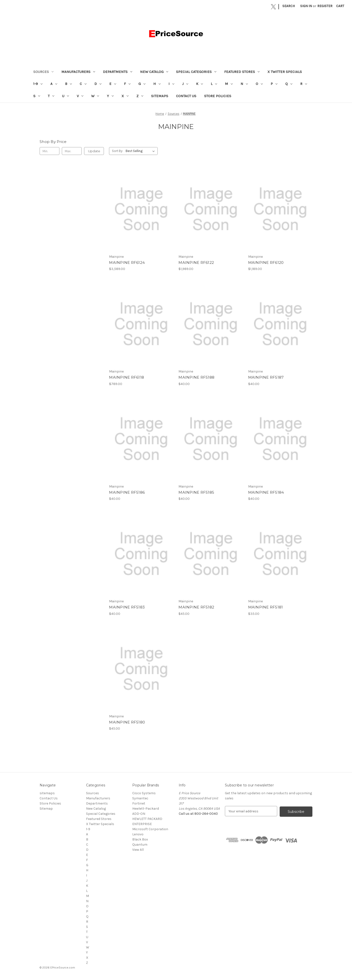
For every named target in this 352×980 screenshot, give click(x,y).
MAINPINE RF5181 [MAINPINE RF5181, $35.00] (266, 607)
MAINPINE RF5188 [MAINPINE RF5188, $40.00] (196, 377)
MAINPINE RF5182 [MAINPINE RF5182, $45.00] (196, 607)
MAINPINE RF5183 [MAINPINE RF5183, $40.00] (127, 607)
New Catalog (154, 72)
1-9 (38, 84)
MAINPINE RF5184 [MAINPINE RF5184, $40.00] (266, 492)
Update (94, 151)
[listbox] (141, 151)
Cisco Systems (144, 793)
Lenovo (138, 834)
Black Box (140, 839)
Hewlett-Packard (146, 809)
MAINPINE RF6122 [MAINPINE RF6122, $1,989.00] (196, 262)
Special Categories (196, 72)
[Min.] (49, 151)
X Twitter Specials (285, 72)
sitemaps (160, 96)
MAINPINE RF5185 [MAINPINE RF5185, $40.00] (196, 492)
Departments (118, 72)
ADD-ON (139, 814)
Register (325, 6)
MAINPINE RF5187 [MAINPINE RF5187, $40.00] (266, 377)
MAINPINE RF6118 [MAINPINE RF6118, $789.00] (126, 377)
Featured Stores (242, 72)
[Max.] (72, 151)
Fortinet (139, 803)
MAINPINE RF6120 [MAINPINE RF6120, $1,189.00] (266, 262)
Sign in (306, 6)
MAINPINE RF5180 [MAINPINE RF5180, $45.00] (127, 722)
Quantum (140, 845)
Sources (43, 72)
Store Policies (218, 96)
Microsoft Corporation (150, 829)
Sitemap (46, 809)
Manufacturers (78, 72)
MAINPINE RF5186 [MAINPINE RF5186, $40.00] (127, 492)
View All (138, 850)
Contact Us (186, 96)
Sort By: (117, 151)
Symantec (140, 798)
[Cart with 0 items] (340, 6)
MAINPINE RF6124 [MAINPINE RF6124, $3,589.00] (127, 262)
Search (289, 6)
